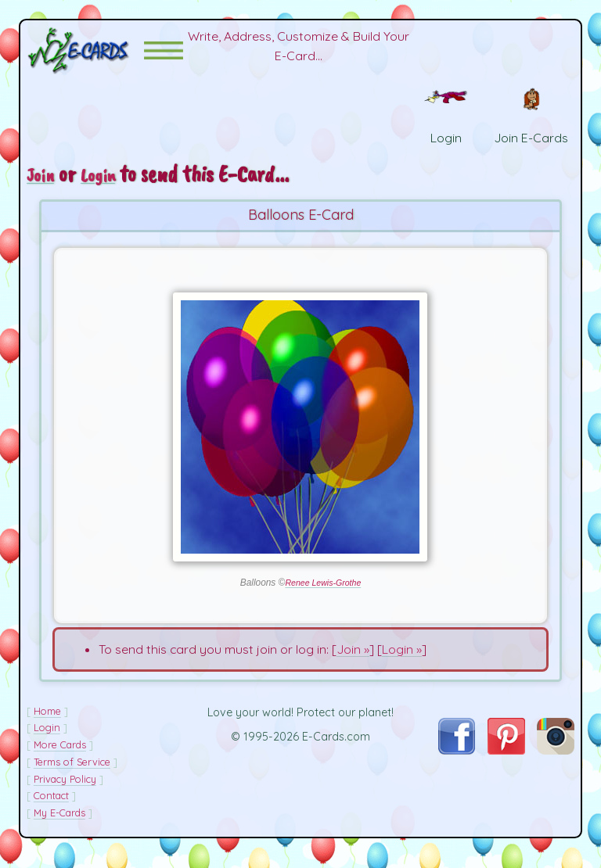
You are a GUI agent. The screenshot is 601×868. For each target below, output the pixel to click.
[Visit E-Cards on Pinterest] (506, 762)
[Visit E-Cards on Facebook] (457, 761)
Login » (402, 660)
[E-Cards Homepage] (85, 56)
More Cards (60, 755)
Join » (353, 660)
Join (43, 186)
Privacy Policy (65, 790)
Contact (51, 807)
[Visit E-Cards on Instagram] (556, 762)
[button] (164, 56)
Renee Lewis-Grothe (323, 594)
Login (106, 186)
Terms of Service (72, 773)
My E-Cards (59, 823)
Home (47, 722)
